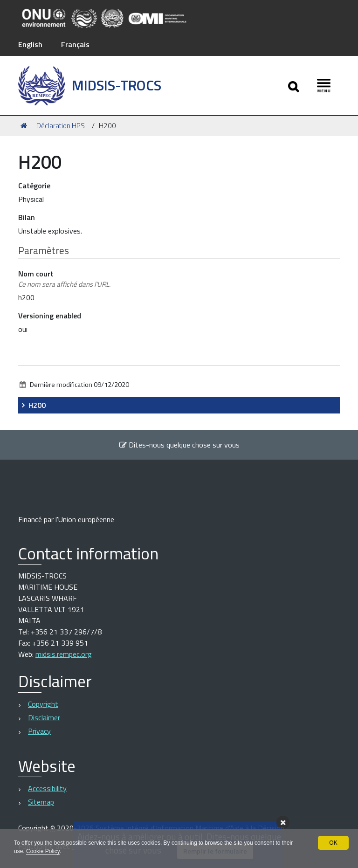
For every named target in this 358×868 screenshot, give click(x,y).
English (30, 44)
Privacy (39, 731)
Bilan (27, 217)
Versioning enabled (50, 316)
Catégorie (34, 186)
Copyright (43, 704)
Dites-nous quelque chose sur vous (179, 445)
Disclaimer (44, 717)
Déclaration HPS (61, 126)
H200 (37, 405)
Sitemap (41, 802)
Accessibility (47, 788)
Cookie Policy (43, 851)
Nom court (64, 279)
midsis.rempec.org (64, 654)
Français (75, 44)
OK (333, 843)
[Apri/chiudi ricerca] (293, 86)
